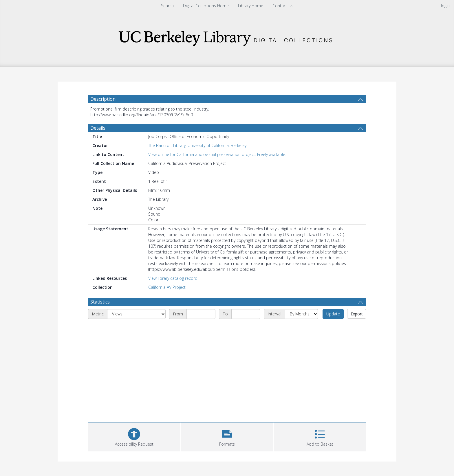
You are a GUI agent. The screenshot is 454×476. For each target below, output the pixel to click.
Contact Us (283, 6)
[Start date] (201, 314)
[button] (227, 436)
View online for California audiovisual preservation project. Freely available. (217, 154)
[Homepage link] (227, 37)
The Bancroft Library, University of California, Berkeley (197, 145)
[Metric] (136, 314)
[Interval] (301, 314)
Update (333, 314)
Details (98, 128)
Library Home (251, 6)
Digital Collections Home (206, 6)
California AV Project (167, 287)
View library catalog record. (173, 278)
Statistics (100, 302)
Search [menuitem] (167, 6)
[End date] (246, 314)
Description (103, 99)
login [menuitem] (445, 6)
